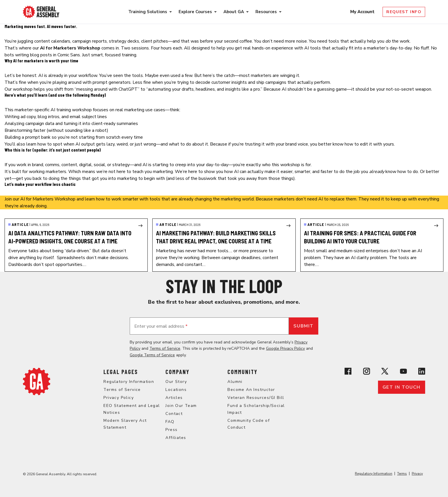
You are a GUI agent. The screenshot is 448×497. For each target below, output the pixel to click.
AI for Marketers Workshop (48, 199)
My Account (363, 12)
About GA (234, 12)
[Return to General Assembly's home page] (37, 381)
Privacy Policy (119, 398)
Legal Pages (121, 372)
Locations (176, 390)
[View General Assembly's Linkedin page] (422, 371)
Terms (402, 474)
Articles (174, 398)
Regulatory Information (129, 382)
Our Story (176, 382)
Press (171, 430)
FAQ (170, 422)
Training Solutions (148, 12)
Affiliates (176, 438)
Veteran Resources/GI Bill (256, 398)
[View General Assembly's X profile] (385, 371)
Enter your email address (161, 326)
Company (177, 372)
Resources (266, 12)
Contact (174, 414)
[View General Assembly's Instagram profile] (367, 371)
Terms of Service (165, 348)
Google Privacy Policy (285, 348)
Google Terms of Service (152, 355)
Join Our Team (181, 406)
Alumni (235, 382)
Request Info (404, 12)
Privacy (417, 474)
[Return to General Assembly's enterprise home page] (41, 12)
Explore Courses (195, 12)
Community (242, 372)
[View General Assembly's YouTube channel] (403, 371)
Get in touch (402, 387)
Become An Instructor (251, 390)
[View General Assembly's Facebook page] (348, 371)
